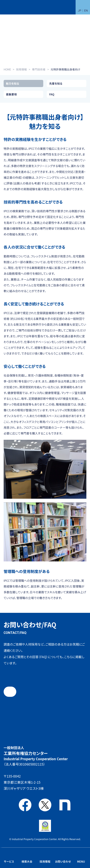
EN (86, 11)
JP (80, 11)
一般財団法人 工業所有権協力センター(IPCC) (14, 7)
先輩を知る (56, 83)
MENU (81, 861)
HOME (7, 69)
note (65, 805)
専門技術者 (39, 69)
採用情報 (21, 69)
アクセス (49, 787)
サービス (9, 861)
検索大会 (27, 861)
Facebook (25, 805)
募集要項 (11, 94)
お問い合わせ (63, 861)
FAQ (52, 94)
